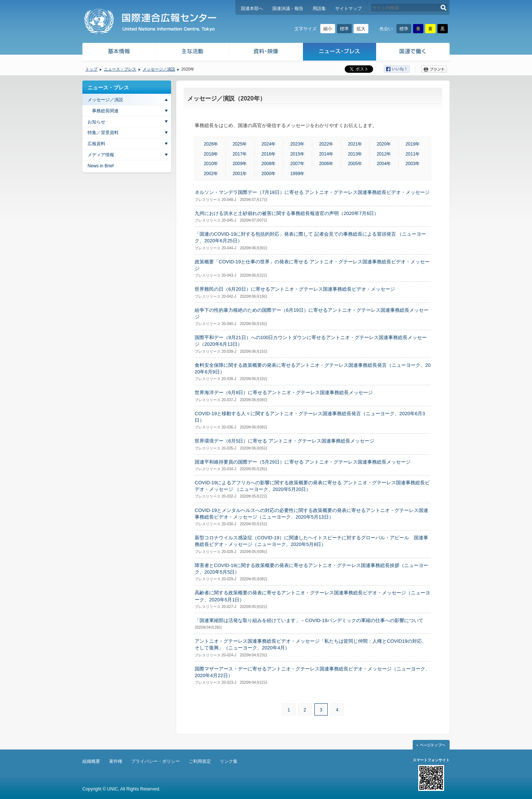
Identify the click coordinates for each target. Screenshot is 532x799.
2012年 (384, 154)
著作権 (116, 761)
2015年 (298, 154)
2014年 (326, 154)
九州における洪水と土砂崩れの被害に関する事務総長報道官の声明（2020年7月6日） (287, 213)
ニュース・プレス (340, 53)
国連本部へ (252, 8)
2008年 (269, 164)
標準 (344, 29)
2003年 (413, 164)
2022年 (326, 144)
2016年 (269, 154)
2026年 (211, 144)
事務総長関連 (105, 111)
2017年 (240, 154)
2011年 (413, 154)
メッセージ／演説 (159, 69)
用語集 (319, 8)
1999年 (298, 174)
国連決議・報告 (288, 8)
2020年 (384, 144)
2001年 (240, 174)
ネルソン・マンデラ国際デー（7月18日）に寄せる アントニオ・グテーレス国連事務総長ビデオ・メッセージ (312, 192)
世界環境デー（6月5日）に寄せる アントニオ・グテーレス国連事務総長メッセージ (284, 441)
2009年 (240, 164)
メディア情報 (101, 155)
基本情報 (119, 53)
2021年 (355, 144)
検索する (444, 8)
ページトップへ (431, 745)
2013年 (355, 154)
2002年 (211, 174)
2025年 (240, 144)
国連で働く (414, 53)
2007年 (298, 164)
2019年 (413, 144)
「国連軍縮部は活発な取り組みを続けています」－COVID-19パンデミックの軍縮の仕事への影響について (309, 620)
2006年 (326, 164)
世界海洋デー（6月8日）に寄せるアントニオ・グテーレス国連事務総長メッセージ (284, 392)
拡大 (361, 29)
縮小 (328, 29)
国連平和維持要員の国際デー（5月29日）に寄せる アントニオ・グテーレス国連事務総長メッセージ (303, 462)
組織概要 (91, 761)
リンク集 (229, 761)
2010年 (211, 164)
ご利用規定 (200, 761)
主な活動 (193, 53)
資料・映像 (266, 53)
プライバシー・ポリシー (156, 761)
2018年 (211, 154)
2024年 (269, 144)
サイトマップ (348, 8)
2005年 (355, 164)
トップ (91, 69)
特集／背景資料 (103, 133)
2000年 (269, 174)
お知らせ (96, 122)
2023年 (298, 144)
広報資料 (96, 144)
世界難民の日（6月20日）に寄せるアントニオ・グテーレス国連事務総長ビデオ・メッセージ (295, 289)
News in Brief (101, 166)
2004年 (384, 164)
